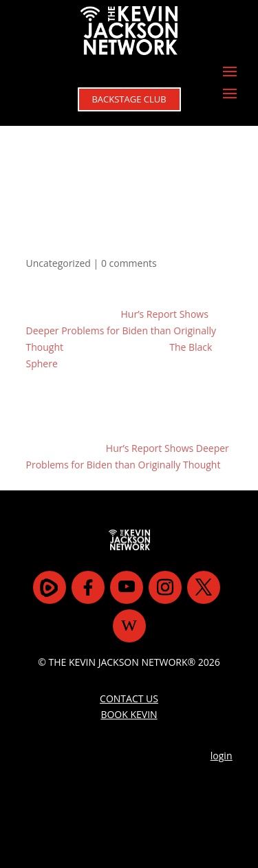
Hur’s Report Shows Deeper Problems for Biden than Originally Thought (121, 330)
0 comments (129, 263)
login (222, 756)
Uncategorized (58, 263)
